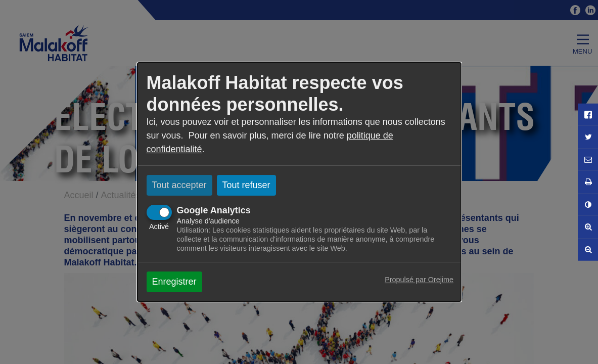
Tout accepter (179, 185)
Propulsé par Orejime (419, 280)
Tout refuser (246, 185)
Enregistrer (174, 282)
